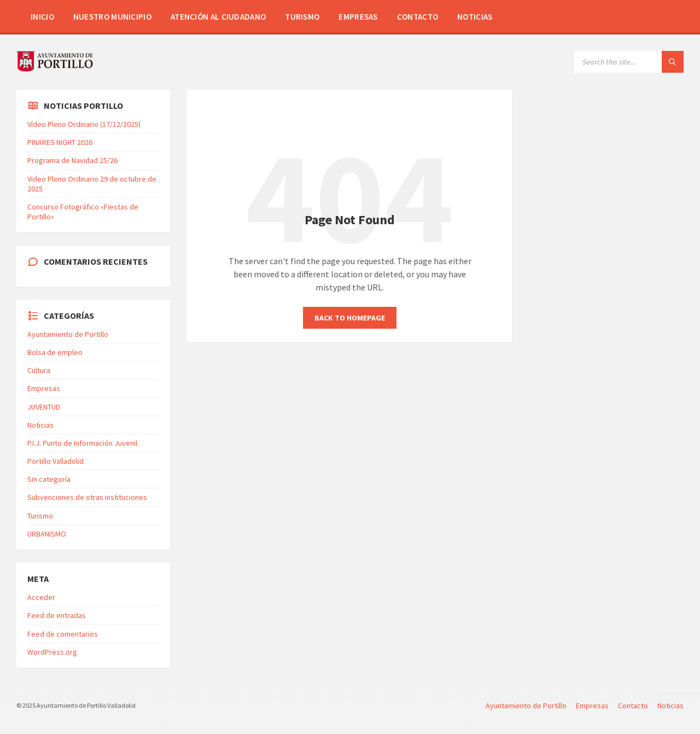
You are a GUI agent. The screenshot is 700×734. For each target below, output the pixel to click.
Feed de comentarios (63, 634)
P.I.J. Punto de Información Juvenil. (83, 443)
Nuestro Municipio (112, 17)
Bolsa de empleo (55, 352)
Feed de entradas (57, 615)
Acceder (41, 597)
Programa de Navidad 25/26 (72, 160)
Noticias (475, 17)
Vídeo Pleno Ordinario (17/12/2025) (84, 124)
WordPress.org (52, 652)
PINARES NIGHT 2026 (60, 142)
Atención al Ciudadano (218, 17)
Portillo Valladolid (56, 461)
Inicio (42, 17)
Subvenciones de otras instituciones (87, 497)
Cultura (39, 370)
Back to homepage (350, 318)
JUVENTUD (44, 407)
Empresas (358, 17)
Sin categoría (49, 479)
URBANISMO (47, 534)
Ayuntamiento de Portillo (68, 334)
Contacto (418, 17)
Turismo (302, 17)
